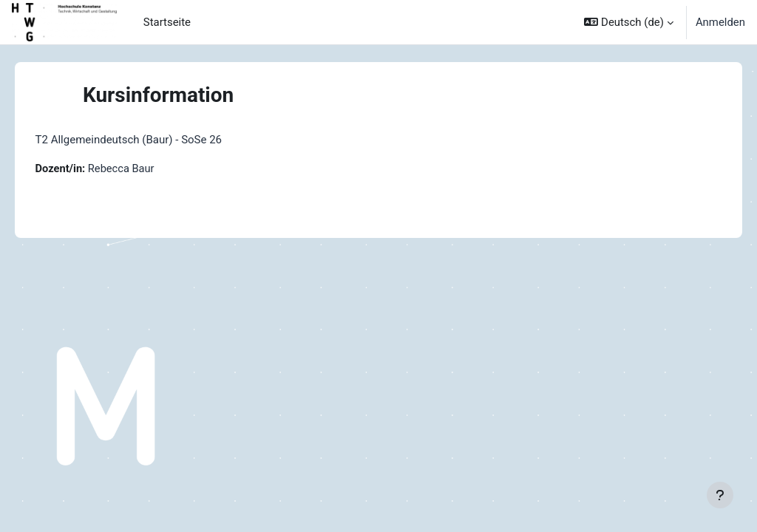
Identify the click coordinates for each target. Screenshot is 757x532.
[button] (628, 22)
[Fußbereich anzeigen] (720, 495)
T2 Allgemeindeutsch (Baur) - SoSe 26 (149, 140)
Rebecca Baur (144, 169)
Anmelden (720, 22)
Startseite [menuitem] (167, 22)
